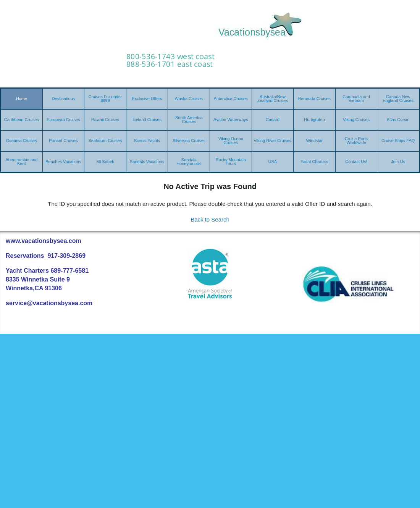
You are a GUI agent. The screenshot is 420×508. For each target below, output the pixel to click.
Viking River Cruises (272, 141)
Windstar (314, 141)
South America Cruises (189, 120)
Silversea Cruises (189, 141)
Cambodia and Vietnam (356, 99)
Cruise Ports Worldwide (356, 141)
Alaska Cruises (189, 99)
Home (22, 99)
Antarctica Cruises (231, 99)
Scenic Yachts (147, 141)
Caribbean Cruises (22, 120)
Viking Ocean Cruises (231, 141)
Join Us (398, 162)
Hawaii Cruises (105, 120)
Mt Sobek (105, 162)
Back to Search (210, 219)
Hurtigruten (314, 120)
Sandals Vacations (147, 162)
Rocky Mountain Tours (231, 162)
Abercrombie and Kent (21, 162)
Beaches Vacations (63, 162)
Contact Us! (356, 162)
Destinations (64, 99)
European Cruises (63, 120)
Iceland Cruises (147, 120)
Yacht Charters (314, 162)
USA (273, 162)
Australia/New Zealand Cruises (273, 99)
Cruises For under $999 (105, 99)
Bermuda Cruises (314, 99)
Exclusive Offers (147, 99)
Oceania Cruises (22, 141)
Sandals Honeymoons (189, 162)
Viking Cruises (356, 120)
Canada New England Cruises (398, 99)
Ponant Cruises (63, 141)
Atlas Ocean (398, 120)
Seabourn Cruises (105, 141)
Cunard (273, 120)
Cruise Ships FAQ (398, 141)
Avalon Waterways (231, 120)
